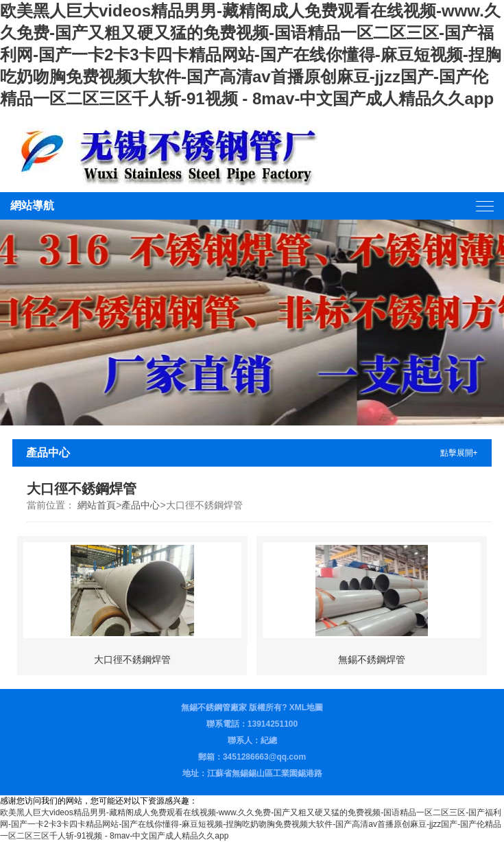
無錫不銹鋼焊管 (372, 659)
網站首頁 (97, 505)
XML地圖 (306, 707)
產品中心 (141, 505)
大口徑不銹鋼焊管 (132, 659)
